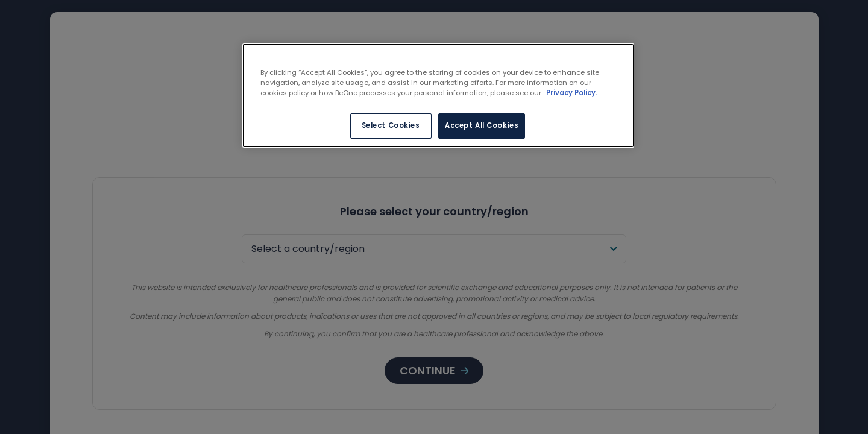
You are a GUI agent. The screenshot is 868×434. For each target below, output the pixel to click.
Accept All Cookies (482, 125)
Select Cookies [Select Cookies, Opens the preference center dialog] (391, 125)
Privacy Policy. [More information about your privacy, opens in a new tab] (571, 93)
